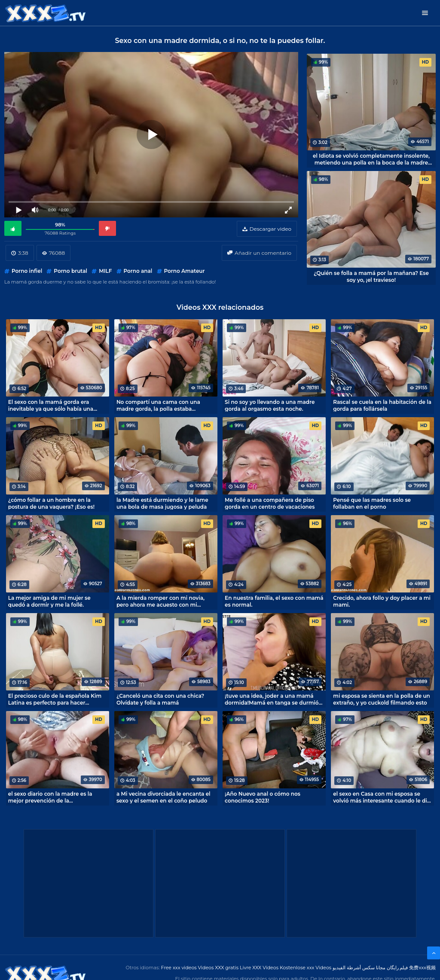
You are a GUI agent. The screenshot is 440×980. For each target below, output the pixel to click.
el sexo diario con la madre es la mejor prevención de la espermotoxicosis (50, 797)
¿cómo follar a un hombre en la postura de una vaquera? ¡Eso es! (51, 503)
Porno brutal (70, 271)
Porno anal (138, 271)
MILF (105, 271)
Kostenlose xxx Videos (306, 968)
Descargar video (270, 229)
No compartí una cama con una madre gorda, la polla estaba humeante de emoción (158, 405)
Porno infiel (27, 271)
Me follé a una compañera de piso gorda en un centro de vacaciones (270, 503)
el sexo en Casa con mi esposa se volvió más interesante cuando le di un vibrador (380, 797)
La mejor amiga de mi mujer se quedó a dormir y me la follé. (49, 601)
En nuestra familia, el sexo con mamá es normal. (274, 601)
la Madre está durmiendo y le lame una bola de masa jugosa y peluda (162, 503)
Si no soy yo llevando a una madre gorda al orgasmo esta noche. (270, 405)
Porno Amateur (185, 271)
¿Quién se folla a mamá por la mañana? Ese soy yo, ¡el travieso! (371, 276)
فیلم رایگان (397, 968)
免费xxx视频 (422, 968)
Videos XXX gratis (218, 968)
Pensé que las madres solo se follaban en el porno (372, 503)
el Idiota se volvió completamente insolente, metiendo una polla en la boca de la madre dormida (371, 159)
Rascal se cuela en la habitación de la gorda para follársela (382, 405)
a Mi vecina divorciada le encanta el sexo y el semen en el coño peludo (163, 797)
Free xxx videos (179, 968)
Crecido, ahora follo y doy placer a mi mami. (382, 601)
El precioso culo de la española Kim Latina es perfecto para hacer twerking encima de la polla (55, 699)
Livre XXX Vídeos (259, 968)
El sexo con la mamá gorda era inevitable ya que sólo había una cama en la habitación (51, 405)
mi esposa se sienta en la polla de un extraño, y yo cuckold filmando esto (382, 699)
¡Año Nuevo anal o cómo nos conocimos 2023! (263, 797)
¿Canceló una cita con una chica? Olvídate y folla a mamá (160, 699)
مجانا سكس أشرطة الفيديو (359, 968)
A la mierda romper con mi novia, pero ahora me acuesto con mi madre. (160, 601)
